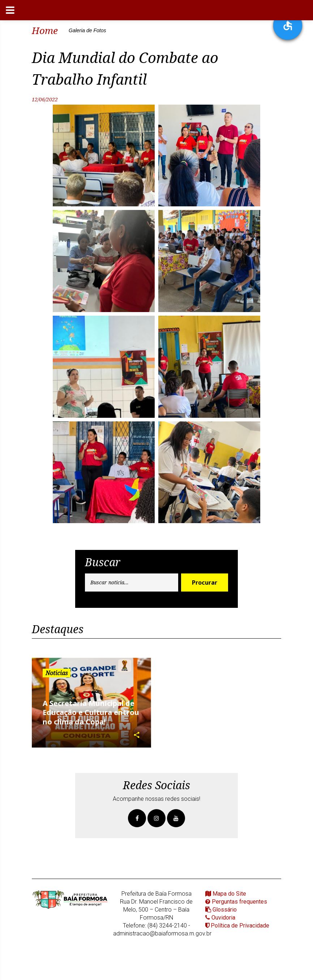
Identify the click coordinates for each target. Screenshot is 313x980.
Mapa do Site (226, 894)
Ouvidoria (220, 918)
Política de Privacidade (237, 926)
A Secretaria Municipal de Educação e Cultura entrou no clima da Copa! (91, 712)
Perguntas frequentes (236, 902)
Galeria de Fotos (87, 30)
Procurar (205, 582)
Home (45, 30)
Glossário (221, 910)
